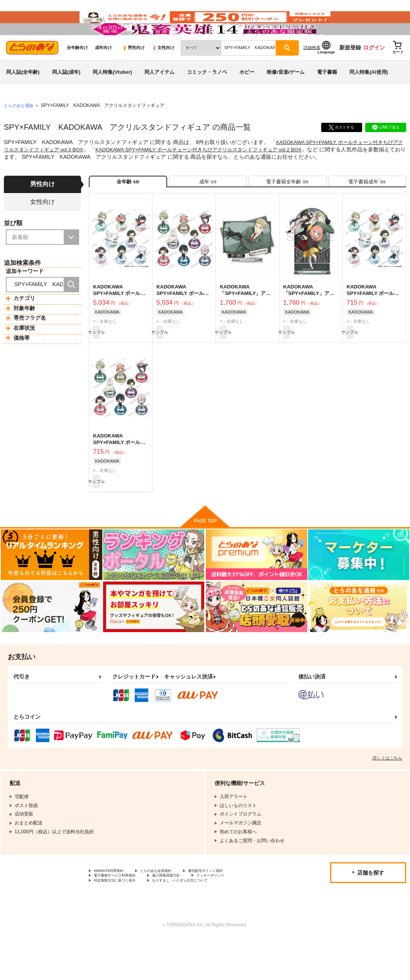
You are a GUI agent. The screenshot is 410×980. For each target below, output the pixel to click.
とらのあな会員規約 (171, 908)
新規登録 (350, 70)
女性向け (163, 70)
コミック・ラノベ (207, 94)
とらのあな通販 (20, 128)
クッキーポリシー (238, 915)
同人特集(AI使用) (369, 94)
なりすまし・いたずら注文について (203, 921)
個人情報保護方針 (185, 915)
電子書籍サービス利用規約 (122, 915)
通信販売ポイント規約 (231, 908)
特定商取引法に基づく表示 (122, 921)
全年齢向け (77, 70)
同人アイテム (159, 94)
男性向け (133, 70)
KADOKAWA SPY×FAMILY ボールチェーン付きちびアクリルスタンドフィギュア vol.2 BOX (223, 171)
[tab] (208, 207)
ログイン (374, 70)
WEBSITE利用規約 (114, 908)
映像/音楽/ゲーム (286, 94)
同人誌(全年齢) (23, 94)
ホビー (247, 94)
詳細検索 (312, 70)
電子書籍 (327, 94)
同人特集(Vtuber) (112, 94)
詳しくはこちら (387, 795)
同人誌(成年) (66, 94)
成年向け (103, 70)
